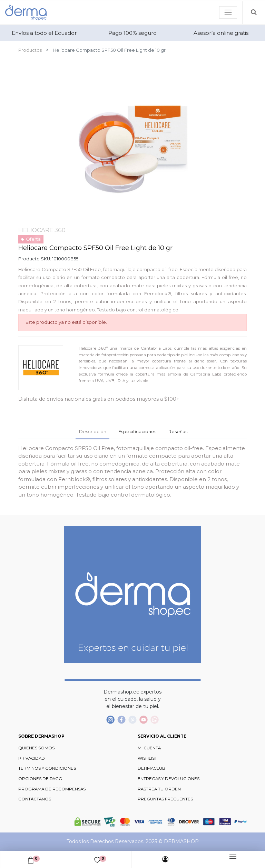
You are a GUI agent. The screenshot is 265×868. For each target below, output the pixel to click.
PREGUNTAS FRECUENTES (165, 799)
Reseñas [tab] (178, 431)
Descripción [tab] (93, 431)
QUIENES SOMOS (36, 748)
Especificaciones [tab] (137, 431)
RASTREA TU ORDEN (159, 789)
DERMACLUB (151, 768)
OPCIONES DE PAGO (40, 779)
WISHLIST (147, 758)
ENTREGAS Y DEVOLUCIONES (169, 779)
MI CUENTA (149, 748)
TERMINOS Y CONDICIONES (47, 768)
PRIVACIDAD (32, 758)
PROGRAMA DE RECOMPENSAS (52, 789)
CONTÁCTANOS (35, 799)
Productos (30, 50)
